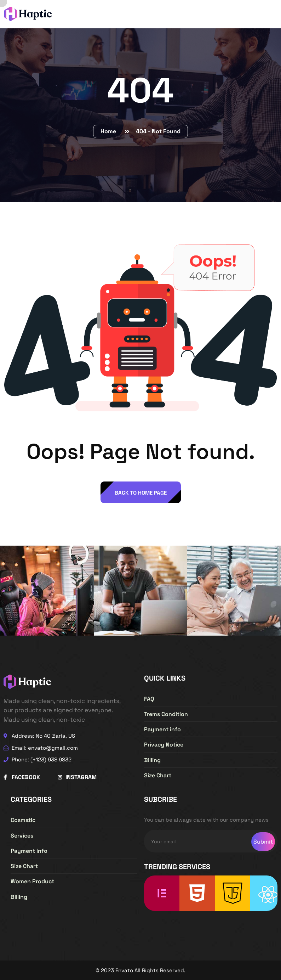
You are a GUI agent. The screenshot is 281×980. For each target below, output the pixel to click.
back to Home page (141, 493)
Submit (263, 842)
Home (110, 131)
